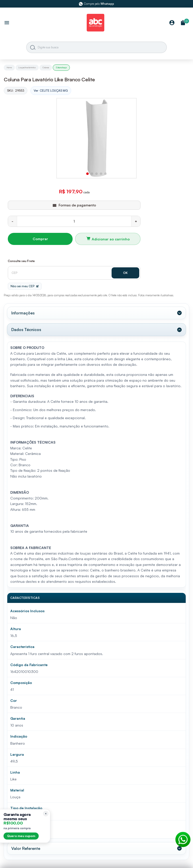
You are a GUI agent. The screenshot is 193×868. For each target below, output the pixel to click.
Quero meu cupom (21, 836)
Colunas (46, 67)
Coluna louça (61, 67)
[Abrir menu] (7, 23)
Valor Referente (26, 848)
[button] (87, 174)
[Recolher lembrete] (46, 814)
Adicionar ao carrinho (111, 239)
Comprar (40, 239)
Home (9, 67)
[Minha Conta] (172, 23)
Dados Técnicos (26, 330)
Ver (51, 91)
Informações (23, 313)
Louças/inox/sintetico (27, 67)
